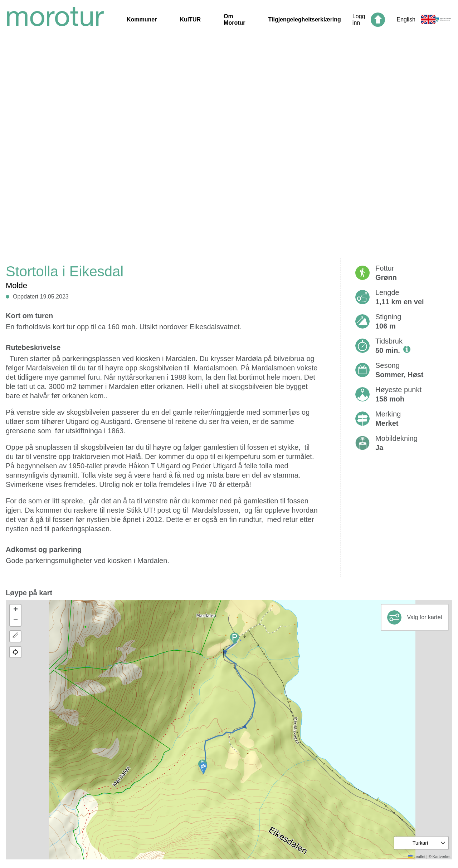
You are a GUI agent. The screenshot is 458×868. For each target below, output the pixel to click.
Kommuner (142, 19)
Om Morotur (234, 19)
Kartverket (442, 857)
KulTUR (190, 19)
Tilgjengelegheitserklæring (305, 19)
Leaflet (417, 857)
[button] (203, 768)
